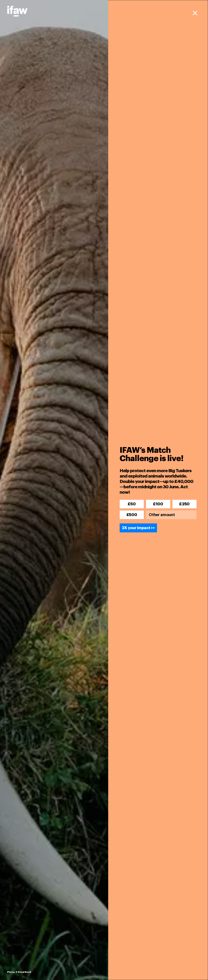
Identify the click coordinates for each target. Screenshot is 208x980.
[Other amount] (171, 515)
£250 (184, 504)
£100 (158, 504)
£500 (132, 515)
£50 (132, 504)
